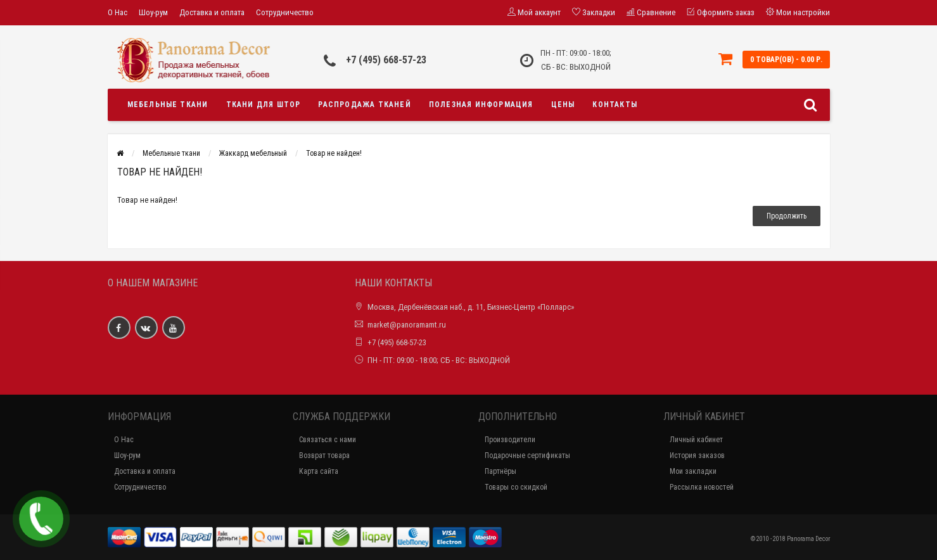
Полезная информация (481, 105)
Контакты (615, 105)
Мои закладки (693, 471)
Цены (563, 105)
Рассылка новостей (702, 487)
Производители (510, 440)
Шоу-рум (153, 12)
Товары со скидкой (516, 487)
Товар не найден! (334, 153)
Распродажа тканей (364, 105)
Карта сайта (319, 471)
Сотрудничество (285, 12)
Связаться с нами (328, 440)
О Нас (118, 12)
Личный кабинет (696, 440)
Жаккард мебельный (253, 153)
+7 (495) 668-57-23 (386, 60)
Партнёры (500, 471)
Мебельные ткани (168, 105)
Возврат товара (324, 455)
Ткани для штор (264, 105)
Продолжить (787, 216)
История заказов (697, 455)
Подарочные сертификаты (527, 455)
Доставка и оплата (212, 12)
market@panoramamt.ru (407, 325)
